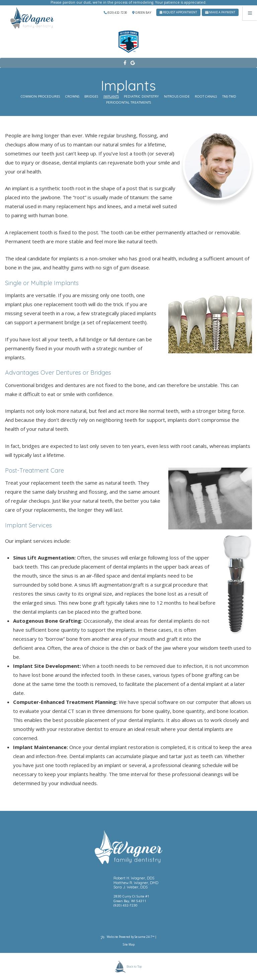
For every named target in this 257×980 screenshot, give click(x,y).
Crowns (72, 96)
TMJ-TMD (229, 96)
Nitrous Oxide (177, 96)
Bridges (91, 96)
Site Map (129, 944)
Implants (111, 96)
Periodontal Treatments (128, 102)
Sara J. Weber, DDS (131, 887)
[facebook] (125, 63)
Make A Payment (220, 12)
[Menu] (250, 13)
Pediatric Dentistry (141, 96)
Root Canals (206, 96)
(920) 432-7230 (115, 13)
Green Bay (142, 13)
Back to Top (128, 967)
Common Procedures (40, 96)
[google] (132, 63)
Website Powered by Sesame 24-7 (127, 937)
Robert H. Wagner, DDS (134, 878)
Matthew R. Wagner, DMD (136, 883)
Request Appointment (178, 12)
